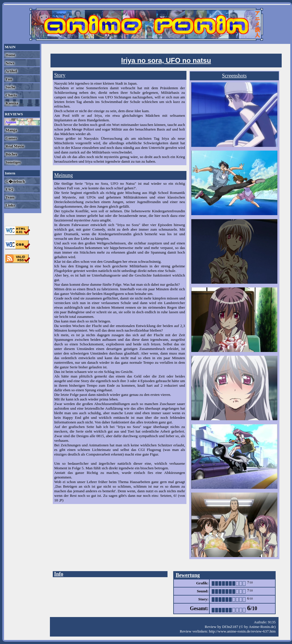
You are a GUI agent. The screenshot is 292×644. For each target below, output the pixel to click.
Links (10, 205)
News (9, 63)
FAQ (9, 189)
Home (10, 55)
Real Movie (14, 146)
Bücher (11, 154)
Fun (8, 79)
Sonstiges (13, 162)
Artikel (11, 71)
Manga (11, 130)
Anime (10, 122)
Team (9, 197)
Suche (10, 87)
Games (11, 138)
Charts (11, 95)
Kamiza (11, 103)
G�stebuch (15, 181)
